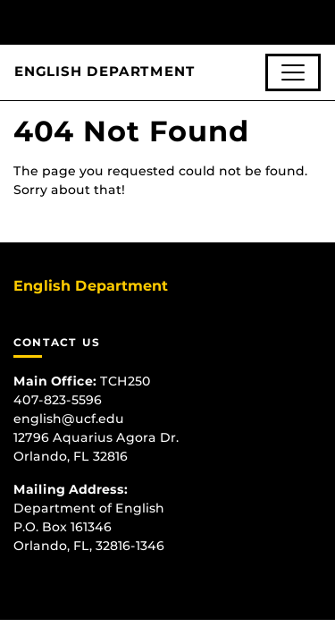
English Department (105, 72)
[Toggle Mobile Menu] (317, 21)
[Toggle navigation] (293, 72)
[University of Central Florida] (136, 22)
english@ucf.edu (69, 419)
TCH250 (126, 381)
